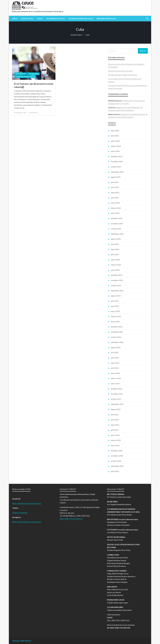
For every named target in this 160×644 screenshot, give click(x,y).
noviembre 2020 (117, 456)
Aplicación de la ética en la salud (120, 71)
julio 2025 (115, 182)
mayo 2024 (115, 249)
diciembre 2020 (117, 451)
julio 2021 (115, 415)
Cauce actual (27, 19)
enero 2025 (115, 213)
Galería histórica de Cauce (81, 19)
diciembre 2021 (117, 389)
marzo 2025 (115, 203)
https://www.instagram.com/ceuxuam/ (27, 522)
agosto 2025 (116, 177)
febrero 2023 (116, 316)
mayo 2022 (115, 363)
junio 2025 (115, 187)
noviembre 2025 (117, 162)
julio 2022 (115, 353)
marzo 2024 (115, 260)
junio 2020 (115, 471)
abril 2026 (115, 136)
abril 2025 (115, 198)
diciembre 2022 (117, 327)
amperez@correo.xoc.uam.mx (71, 519)
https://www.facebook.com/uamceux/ (27, 503)
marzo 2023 (115, 311)
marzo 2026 (115, 141)
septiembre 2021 (117, 404)
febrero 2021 (116, 440)
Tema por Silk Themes (22, 641)
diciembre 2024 (117, 218)
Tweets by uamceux (20, 513)
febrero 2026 (116, 146)
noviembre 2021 (117, 394)
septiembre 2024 (117, 234)
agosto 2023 (116, 296)
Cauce (40, 19)
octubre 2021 (116, 399)
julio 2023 (115, 301)
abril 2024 (115, 254)
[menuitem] (15, 19)
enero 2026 (115, 151)
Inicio (15, 19)
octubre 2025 (116, 167)
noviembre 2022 (117, 332)
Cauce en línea (33, 74)
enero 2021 (115, 445)
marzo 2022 (115, 373)
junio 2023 (115, 306)
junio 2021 (115, 420)
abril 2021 (115, 430)
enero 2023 (115, 322)
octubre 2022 (116, 337)
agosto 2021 (116, 409)
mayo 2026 (115, 131)
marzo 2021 (115, 435)
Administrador (33, 113)
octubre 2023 (116, 285)
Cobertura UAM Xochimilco (25, 77)
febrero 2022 (116, 378)
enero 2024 (115, 270)
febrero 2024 (116, 265)
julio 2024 (115, 244)
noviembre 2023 (117, 280)
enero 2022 (115, 384)
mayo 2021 (115, 425)
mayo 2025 (115, 193)
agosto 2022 (116, 347)
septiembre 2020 (117, 466)
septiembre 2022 (117, 342)
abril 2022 (115, 368)
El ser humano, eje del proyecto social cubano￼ (33, 85)
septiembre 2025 (117, 172)
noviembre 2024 (117, 224)
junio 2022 (115, 358)
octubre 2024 (116, 229)
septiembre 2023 (117, 291)
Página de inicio (76, 35)
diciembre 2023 (117, 275)
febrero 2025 (116, 208)
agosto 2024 (116, 239)
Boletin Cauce (21, 74)
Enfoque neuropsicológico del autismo (123, 75)
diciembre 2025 (117, 156)
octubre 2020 (116, 461)
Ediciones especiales (106, 19)
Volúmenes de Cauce (56, 19)
